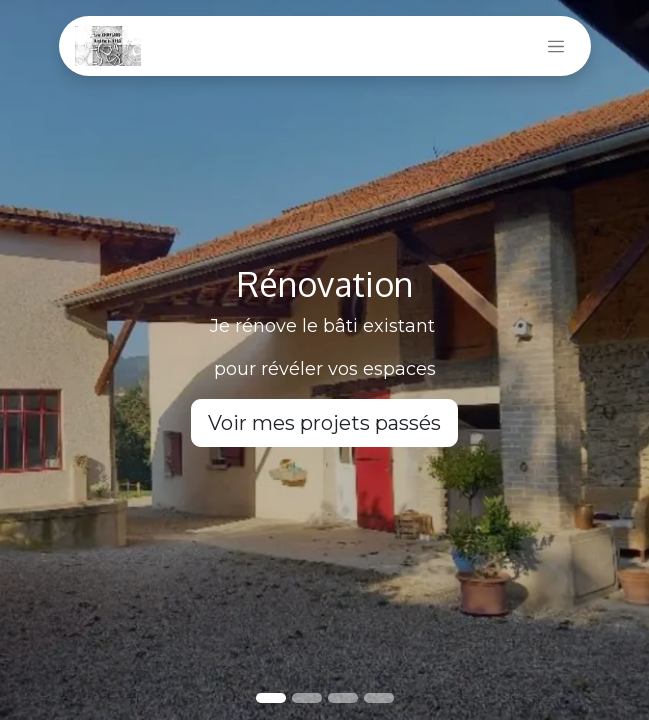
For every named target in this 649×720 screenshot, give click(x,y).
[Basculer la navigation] (556, 46)
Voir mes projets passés (324, 423)
